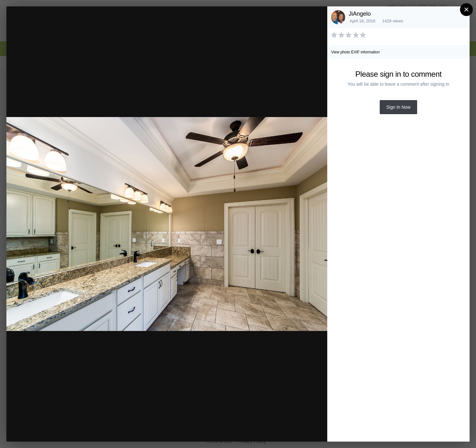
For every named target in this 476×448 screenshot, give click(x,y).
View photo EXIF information (355, 52)
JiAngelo (360, 14)
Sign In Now (398, 107)
